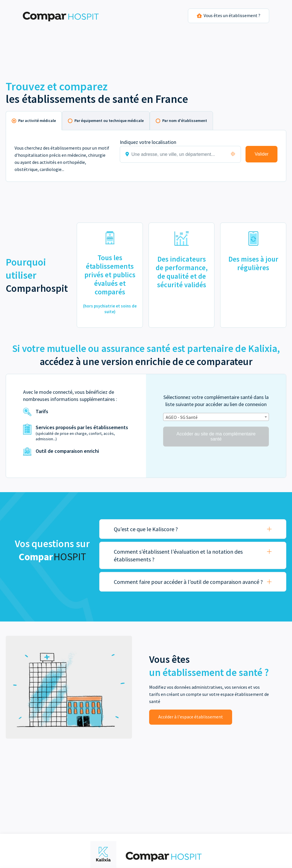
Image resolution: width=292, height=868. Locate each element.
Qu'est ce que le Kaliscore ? (146, 529)
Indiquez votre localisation (148, 142)
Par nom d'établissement (185, 121)
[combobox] (216, 417)
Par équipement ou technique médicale (109, 121)
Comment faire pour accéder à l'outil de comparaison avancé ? (188, 582)
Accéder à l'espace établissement (191, 717)
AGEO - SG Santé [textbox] (182, 417)
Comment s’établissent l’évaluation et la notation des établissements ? (178, 555)
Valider (262, 154)
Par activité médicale (37, 121)
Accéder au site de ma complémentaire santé (216, 436)
